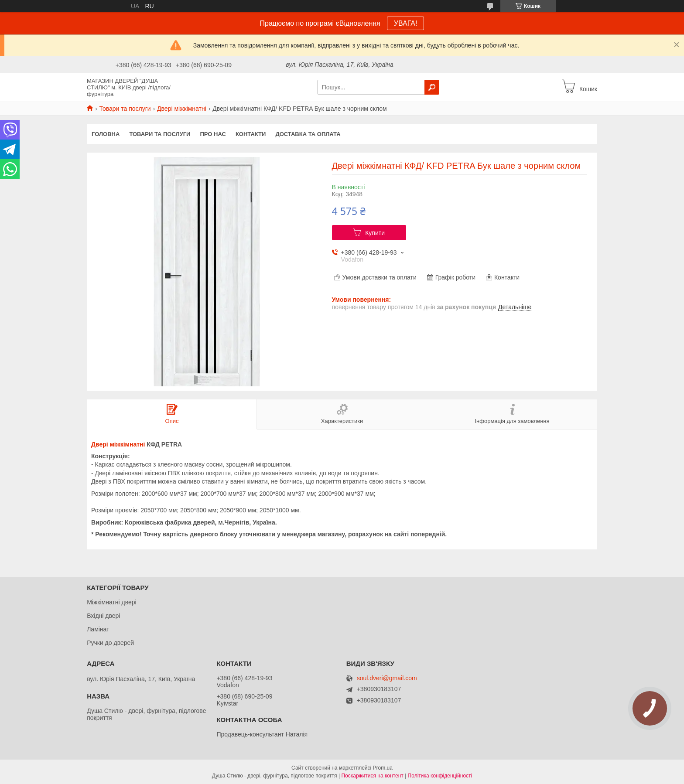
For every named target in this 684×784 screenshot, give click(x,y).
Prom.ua (383, 768)
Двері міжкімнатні (182, 109)
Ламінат (98, 629)
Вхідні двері (103, 616)
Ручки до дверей (110, 643)
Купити (375, 233)
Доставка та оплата (308, 134)
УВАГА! (406, 23)
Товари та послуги (125, 109)
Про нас (213, 134)
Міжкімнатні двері (111, 602)
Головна (106, 134)
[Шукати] (432, 87)
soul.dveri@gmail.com (387, 678)
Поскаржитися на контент (372, 776)
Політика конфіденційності (440, 776)
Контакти (251, 134)
